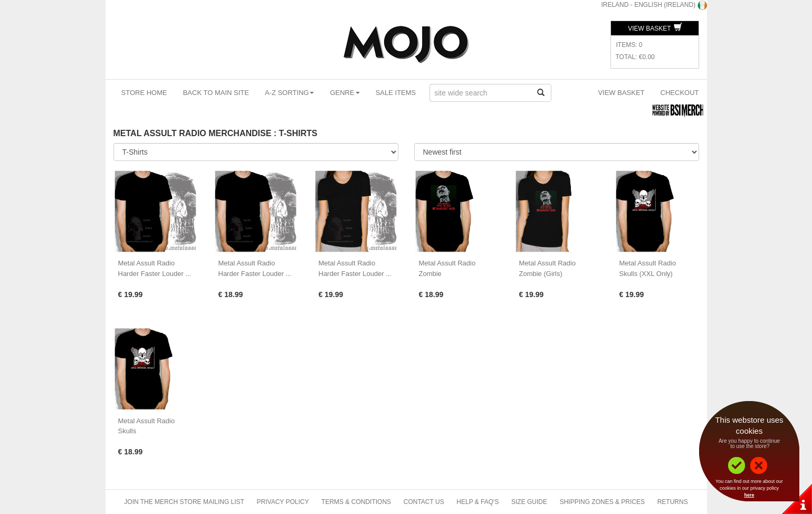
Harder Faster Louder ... (155, 274)
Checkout (680, 93)
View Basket (655, 28)
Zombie (430, 274)
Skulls (127, 431)
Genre (345, 93)
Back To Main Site (216, 93)
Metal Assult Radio (147, 263)
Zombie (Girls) (541, 274)
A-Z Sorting (290, 93)
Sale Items (396, 93)
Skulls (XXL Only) (646, 274)
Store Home (144, 93)
